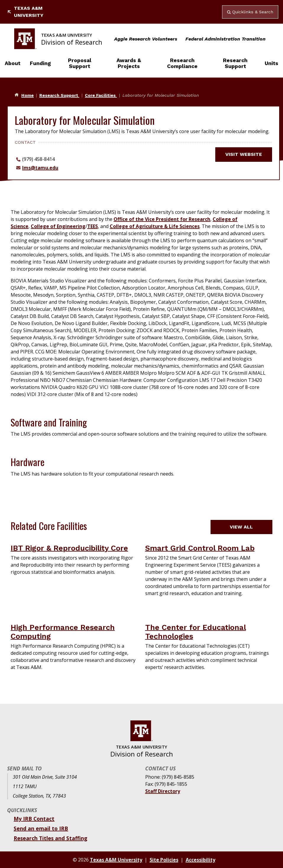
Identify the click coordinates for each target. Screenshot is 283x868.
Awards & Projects (129, 63)
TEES (93, 226)
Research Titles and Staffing (50, 838)
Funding (40, 63)
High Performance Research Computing (63, 632)
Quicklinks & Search (250, 12)
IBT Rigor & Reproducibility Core (69, 548)
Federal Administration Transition (225, 39)
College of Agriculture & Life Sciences (155, 226)
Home (28, 95)
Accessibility (200, 860)
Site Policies (164, 860)
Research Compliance (182, 63)
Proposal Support (80, 63)
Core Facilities (101, 95)
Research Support (235, 63)
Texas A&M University (25, 12)
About (13, 63)
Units (271, 63)
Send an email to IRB (41, 828)
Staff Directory (163, 791)
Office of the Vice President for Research (162, 219)
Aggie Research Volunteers (146, 39)
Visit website (247, 154)
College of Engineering (58, 226)
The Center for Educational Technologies (196, 632)
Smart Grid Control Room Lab (200, 548)
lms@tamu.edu (40, 168)
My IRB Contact (34, 819)
